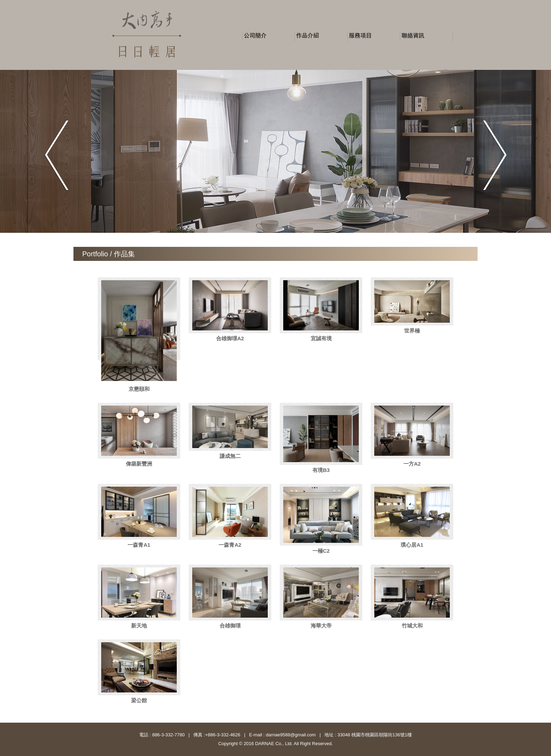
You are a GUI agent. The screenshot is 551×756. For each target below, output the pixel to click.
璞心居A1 (412, 545)
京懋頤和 (139, 389)
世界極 (412, 331)
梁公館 (139, 700)
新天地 (139, 626)
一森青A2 (230, 545)
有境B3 (321, 470)
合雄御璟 (230, 626)
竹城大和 (412, 626)
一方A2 (412, 464)
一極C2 (321, 551)
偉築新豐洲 (139, 464)
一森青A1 (139, 545)
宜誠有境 (321, 338)
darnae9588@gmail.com (290, 735)
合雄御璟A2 (230, 338)
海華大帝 (321, 626)
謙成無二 (230, 456)
